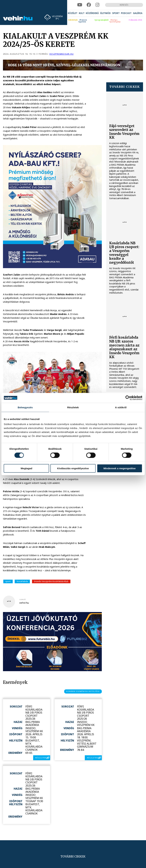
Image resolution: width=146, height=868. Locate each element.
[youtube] (80, 5)
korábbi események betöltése (83, 691)
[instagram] (97, 5)
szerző (22, 599)
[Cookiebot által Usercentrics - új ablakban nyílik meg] (128, 398)
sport (8, 581)
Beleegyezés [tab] (25, 407)
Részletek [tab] (73, 407)
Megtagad (26, 468)
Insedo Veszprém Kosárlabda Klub (51, 581)
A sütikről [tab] (121, 407)
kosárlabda (22, 581)
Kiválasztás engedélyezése (73, 468)
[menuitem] (73, 13)
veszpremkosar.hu (61, 54)
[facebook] (89, 5)
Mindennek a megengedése (120, 468)
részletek (41, 758)
